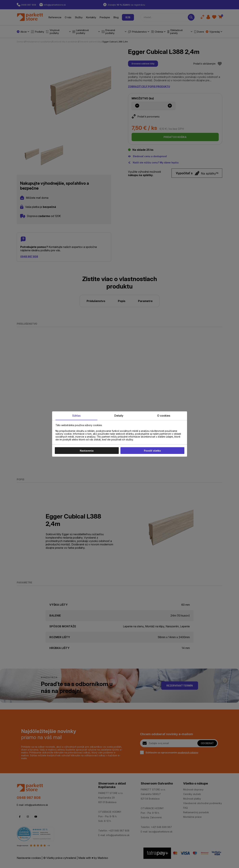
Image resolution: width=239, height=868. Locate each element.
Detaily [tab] (119, 416)
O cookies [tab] (164, 416)
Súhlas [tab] (76, 416)
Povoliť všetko (152, 451)
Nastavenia (87, 451)
